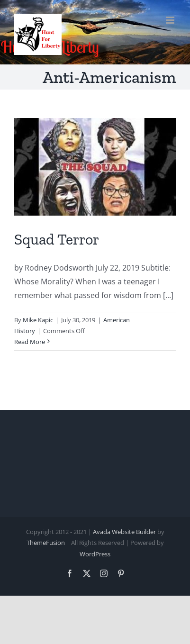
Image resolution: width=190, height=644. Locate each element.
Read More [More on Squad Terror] (30, 342)
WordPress (95, 554)
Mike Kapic (38, 320)
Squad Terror (57, 239)
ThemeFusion (46, 543)
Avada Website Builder (124, 532)
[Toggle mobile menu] (171, 20)
